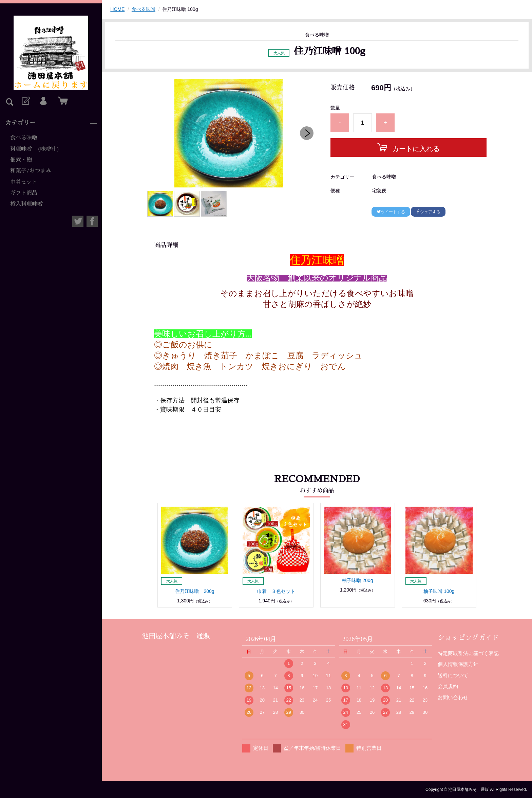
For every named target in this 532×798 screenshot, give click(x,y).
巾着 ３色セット (276, 591)
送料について (453, 675)
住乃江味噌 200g (195, 591)
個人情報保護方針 (458, 664)
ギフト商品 (24, 193)
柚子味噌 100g (439, 591)
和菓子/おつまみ (31, 171)
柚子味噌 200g (357, 580)
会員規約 (448, 686)
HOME (117, 9)
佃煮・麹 (21, 160)
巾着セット (24, 182)
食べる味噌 (24, 138)
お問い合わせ (453, 697)
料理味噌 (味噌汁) (35, 149)
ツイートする (391, 212)
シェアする (428, 212)
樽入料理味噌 (26, 204)
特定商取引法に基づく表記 (468, 653)
